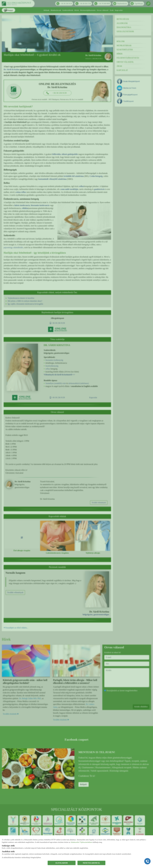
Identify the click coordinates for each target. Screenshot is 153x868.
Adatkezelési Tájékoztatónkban (81, 842)
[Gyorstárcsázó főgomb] (147, 861)
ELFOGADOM (62, 863)
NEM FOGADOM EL (91, 863)
